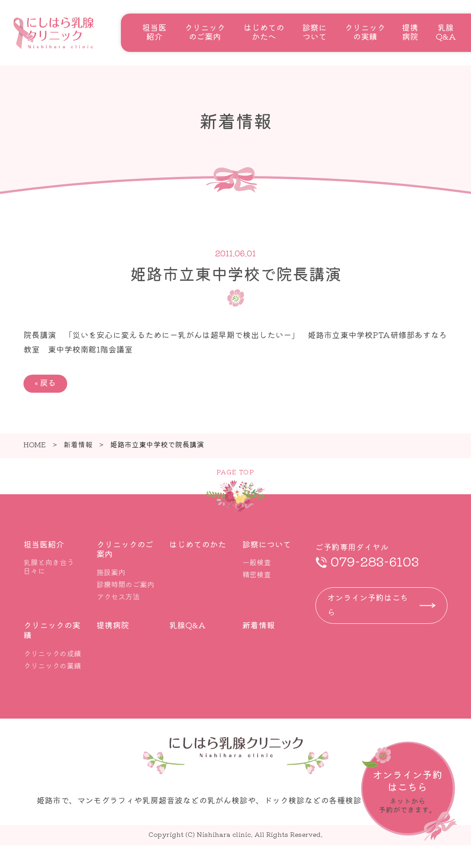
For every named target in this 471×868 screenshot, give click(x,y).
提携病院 (410, 32)
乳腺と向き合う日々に (49, 566)
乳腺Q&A (446, 32)
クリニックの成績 (52, 653)
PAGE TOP (235, 472)
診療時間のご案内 (125, 584)
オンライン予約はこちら (368, 604)
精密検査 (257, 574)
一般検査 (257, 562)
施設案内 (111, 572)
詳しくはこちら (409, 791)
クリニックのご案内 (205, 32)
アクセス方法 (118, 596)
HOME (35, 444)
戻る (45, 382)
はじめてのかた (198, 544)
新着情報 (78, 444)
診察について (314, 32)
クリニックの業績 (52, 665)
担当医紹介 (154, 32)
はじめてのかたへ (264, 32)
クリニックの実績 (365, 32)
